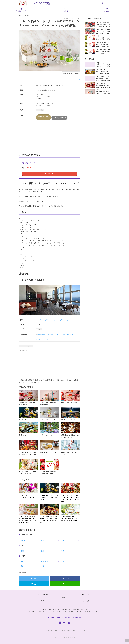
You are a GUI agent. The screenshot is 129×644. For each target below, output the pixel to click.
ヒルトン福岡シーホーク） (62, 320)
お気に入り (65, 598)
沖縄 (63, 540)
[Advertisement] (50, 139)
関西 (23, 556)
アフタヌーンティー (26, 346)
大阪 (22, 562)
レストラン (40, 110)
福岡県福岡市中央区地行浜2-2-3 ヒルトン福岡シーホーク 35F (55, 335)
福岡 (40, 329)
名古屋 (23, 540)
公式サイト (39, 339)
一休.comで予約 (43, 117)
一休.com (47, 339)
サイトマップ (82, 630)
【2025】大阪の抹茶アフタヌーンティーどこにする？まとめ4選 (49, 497)
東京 (22, 551)
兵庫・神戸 (44, 562)
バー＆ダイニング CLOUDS (44, 320)
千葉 (63, 551)
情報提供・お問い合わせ (59, 630)
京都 (63, 562)
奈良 (22, 566)
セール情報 (65, 10)
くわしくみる (51, 174)
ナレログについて (48, 630)
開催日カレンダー (22, 10)
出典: (79, 80)
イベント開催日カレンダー (43, 601)
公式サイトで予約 (59, 118)
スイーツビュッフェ (86, 594)
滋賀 (42, 566)
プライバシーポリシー (72, 630)
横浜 (42, 551)
